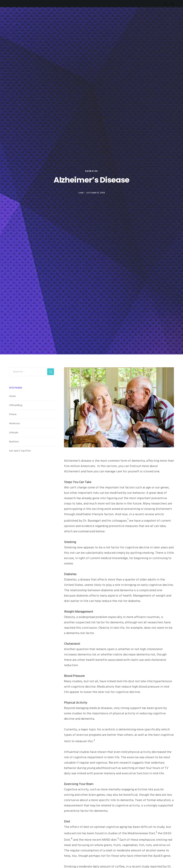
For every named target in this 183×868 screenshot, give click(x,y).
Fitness (13, 414)
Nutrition (14, 442)
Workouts (14, 423)
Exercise (91, 171)
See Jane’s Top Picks (20, 451)
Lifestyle (14, 432)
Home (12, 396)
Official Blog (16, 405)
